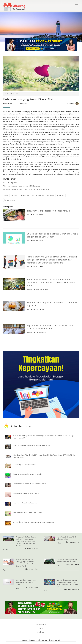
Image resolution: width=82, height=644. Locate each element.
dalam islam (25, 195)
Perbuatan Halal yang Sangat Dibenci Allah (27, 512)
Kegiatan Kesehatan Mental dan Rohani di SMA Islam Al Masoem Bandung (50, 327)
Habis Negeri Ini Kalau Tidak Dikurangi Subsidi (66, 538)
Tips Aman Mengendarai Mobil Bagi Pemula (48, 211)
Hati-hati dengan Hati (11, 183)
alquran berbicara (38, 195)
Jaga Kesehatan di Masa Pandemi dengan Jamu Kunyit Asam (33, 522)
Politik (59, 543)
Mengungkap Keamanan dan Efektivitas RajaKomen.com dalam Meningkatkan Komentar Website (68, 583)
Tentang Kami (41, 624)
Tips (28, 215)
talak (6, 195)
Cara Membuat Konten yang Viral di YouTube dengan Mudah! (26, 582)
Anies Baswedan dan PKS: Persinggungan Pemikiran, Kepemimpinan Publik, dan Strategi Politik (25, 563)
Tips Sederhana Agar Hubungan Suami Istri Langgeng (22, 186)
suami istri (61, 195)
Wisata (5, 549)
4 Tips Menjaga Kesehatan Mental (24, 465)
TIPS (16, 94)
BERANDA (8, 94)
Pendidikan (30, 290)
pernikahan (51, 195)
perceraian (14, 195)
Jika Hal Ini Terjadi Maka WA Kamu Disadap (27, 474)
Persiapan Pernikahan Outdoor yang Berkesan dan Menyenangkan (26, 189)
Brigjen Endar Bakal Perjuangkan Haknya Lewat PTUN (31, 445)
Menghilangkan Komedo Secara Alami (26, 493)
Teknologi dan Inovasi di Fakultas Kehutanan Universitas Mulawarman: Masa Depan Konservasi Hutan (51, 283)
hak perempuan (10, 200)
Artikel (41, 628)
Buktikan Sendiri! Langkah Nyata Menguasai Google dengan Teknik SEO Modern (52, 235)
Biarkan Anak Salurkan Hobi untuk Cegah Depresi (29, 484)
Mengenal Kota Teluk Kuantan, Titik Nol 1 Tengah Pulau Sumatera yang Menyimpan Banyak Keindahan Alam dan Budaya (27, 541)
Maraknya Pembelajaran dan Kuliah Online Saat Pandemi (67, 561)
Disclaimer (41, 632)
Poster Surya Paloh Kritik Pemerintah (25, 503)
